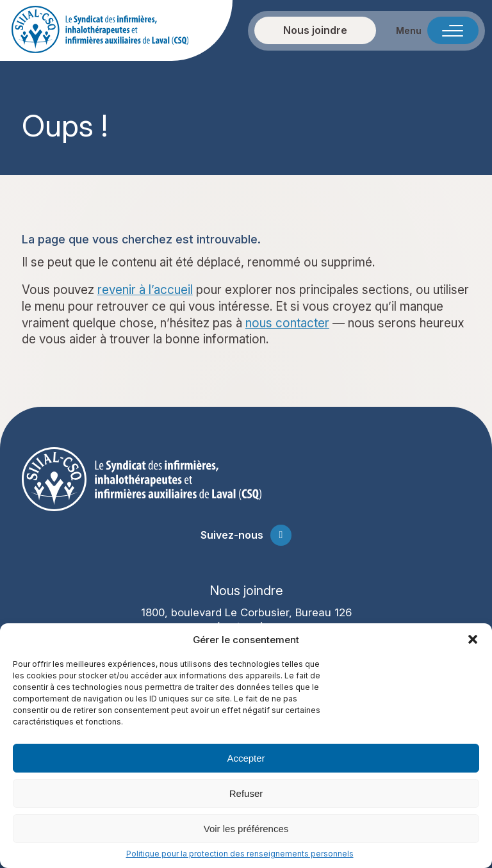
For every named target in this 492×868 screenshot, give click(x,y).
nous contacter (287, 323)
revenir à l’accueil (145, 290)
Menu (409, 30)
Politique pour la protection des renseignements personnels (240, 854)
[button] (473, 639)
